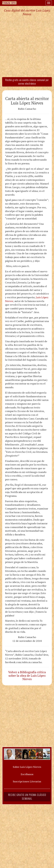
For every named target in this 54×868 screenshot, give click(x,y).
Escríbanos (27, 774)
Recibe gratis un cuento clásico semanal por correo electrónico (27, 82)
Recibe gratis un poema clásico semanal (27, 797)
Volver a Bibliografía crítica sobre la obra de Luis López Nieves (27, 676)
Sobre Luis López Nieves (27, 767)
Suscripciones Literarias (27, 781)
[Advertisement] (27, 46)
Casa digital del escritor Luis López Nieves (27, 12)
